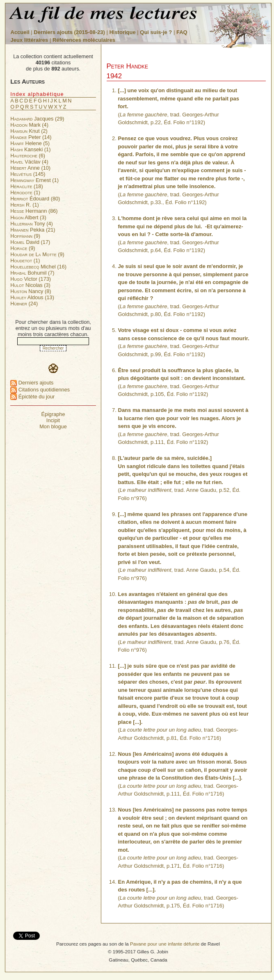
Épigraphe (53, 414)
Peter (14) (31, 137)
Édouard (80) (35, 199)
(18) (26, 186)
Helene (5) (30, 143)
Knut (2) (29, 131)
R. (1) (25, 205)
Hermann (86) (34, 211)
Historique (122, 32)
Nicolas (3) (30, 285)
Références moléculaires (84, 40)
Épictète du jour (32, 397)
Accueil (20, 32)
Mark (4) (29, 125)
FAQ (182, 32)
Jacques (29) (37, 119)
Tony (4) (32, 224)
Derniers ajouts (32, 383)
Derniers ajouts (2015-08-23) (70, 32)
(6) (28, 156)
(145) (28, 174)
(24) (24, 304)
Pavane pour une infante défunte (165, 944)
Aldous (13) (32, 297)
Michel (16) (38, 267)
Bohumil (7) (32, 273)
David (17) (30, 242)
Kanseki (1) (30, 149)
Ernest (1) (34, 180)
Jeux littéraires (30, 40)
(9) (25, 236)
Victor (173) (31, 279)
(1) (25, 192)
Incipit (53, 420)
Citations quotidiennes (40, 390)
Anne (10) (30, 168)
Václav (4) (29, 162)
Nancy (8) (31, 291)
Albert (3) (28, 217)
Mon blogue (53, 426)
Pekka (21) (33, 230)
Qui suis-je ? (156, 32)
